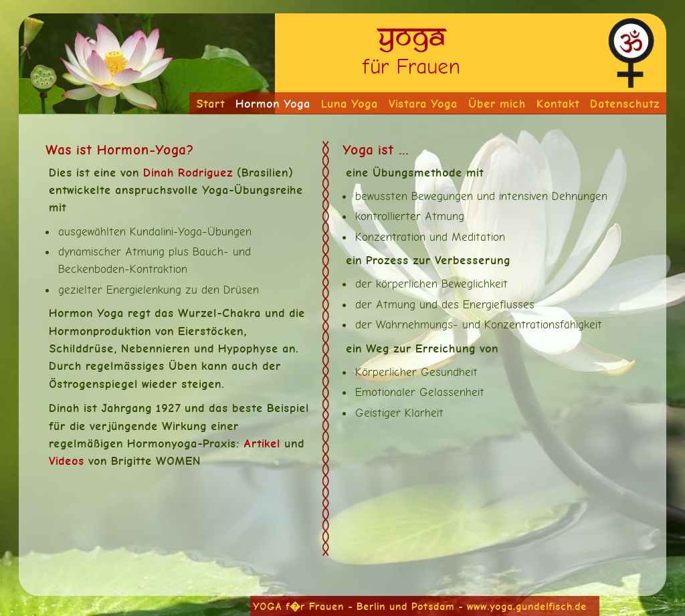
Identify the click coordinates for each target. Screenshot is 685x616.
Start (210, 104)
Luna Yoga (350, 104)
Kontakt (558, 104)
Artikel (262, 443)
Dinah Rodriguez (188, 172)
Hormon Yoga (273, 104)
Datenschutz (625, 104)
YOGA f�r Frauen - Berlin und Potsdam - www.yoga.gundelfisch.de (420, 606)
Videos (67, 460)
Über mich (497, 104)
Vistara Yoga (423, 104)
